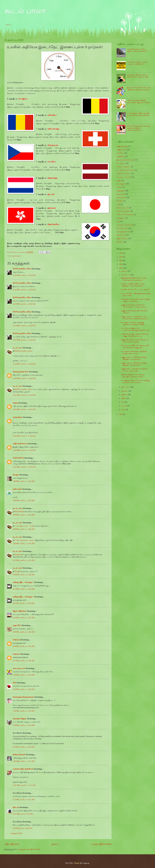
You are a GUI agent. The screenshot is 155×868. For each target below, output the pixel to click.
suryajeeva (18, 555)
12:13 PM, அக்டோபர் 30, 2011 (24, 304)
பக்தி (118, 204)
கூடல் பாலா (25, 11)
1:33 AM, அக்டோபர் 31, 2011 (24, 761)
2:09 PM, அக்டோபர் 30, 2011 (24, 529)
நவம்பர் (125, 271)
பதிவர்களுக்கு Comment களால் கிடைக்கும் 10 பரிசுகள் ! (139, 102)
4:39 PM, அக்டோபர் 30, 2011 (24, 632)
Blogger (77, 863)
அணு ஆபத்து (122, 146)
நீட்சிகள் (120, 201)
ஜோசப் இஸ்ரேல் (20, 611)
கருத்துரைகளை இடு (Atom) (29, 849)
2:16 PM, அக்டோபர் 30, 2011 (24, 575)
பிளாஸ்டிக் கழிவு (123, 211)
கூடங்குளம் (121, 184)
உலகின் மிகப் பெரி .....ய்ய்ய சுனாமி (135, 290)
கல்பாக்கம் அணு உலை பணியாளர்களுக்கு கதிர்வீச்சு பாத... (136, 329)
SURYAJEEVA (18, 458)
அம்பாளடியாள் (19, 668)
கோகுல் (16, 475)
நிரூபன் (16, 807)
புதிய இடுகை (12, 844)
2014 (121, 257)
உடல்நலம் (121, 163)
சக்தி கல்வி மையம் (20, 444)
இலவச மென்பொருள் (125, 160)
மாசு (118, 221)
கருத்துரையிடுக (16, 833)
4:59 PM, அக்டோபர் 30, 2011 (24, 646)
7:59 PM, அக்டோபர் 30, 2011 (24, 725)
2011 (121, 268)
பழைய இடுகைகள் (101, 844)
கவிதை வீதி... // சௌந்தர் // (23, 582)
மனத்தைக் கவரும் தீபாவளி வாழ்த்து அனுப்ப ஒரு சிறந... (135, 300)
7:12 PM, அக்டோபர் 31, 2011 (24, 800)
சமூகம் (119, 187)
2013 (121, 261)
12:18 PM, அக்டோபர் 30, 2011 (24, 364)
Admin (15, 403)
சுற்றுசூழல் (121, 191)
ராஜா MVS (17, 625)
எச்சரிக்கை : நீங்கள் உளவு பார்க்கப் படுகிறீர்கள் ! (137, 63)
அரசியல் (120, 153)
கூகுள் (119, 180)
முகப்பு (9, 25)
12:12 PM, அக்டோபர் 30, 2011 (24, 290)
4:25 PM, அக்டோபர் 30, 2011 (24, 618)
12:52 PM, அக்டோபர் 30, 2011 (24, 467)
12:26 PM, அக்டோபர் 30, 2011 (24, 409)
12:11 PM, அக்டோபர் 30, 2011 (24, 275)
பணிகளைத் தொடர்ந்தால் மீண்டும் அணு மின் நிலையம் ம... (135, 335)
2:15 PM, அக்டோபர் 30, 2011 (24, 560)
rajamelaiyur (18, 417)
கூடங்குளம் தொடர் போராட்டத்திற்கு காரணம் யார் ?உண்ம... (135, 381)
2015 (121, 253)
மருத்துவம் (121, 218)
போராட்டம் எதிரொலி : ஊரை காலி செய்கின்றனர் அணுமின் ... (135, 347)
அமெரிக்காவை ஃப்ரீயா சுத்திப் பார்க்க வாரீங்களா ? (137, 50)
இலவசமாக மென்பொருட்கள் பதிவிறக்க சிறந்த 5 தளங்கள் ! (139, 89)
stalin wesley (17, 489)
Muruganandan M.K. (21, 372)
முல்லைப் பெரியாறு (125, 225)
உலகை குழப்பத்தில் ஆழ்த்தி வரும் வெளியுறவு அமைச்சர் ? (138, 115)
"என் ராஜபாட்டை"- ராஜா (24, 526)
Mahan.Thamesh (19, 755)
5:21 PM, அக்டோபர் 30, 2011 (24, 661)
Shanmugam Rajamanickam (23, 697)
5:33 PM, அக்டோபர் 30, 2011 (24, 675)
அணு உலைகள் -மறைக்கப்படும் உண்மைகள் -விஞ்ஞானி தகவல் (135, 318)
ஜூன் (124, 398)
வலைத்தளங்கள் (123, 232)
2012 (121, 264)
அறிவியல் (121, 156)
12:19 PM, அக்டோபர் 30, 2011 (24, 378)
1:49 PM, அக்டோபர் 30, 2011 (24, 481)
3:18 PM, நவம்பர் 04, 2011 (23, 828)
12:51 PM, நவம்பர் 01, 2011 (23, 814)
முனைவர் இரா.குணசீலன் (23, 769)
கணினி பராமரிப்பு (124, 174)
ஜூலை (125, 395)
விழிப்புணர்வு (122, 239)
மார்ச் (124, 410)
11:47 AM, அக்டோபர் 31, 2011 (24, 785)
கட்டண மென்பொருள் (126, 170)
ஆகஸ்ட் (125, 391)
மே (123, 402)
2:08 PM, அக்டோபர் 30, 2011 (24, 515)
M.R (14, 683)
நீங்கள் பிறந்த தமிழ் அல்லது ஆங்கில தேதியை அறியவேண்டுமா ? (138, 128)
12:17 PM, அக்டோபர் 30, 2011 (24, 340)
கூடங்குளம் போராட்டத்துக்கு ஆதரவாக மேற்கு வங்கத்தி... (133, 323)
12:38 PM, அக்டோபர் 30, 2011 (24, 450)
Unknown (16, 640)
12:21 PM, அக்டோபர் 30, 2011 (24, 395)
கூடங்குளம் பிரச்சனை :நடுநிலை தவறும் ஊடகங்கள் (134, 352)
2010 (121, 414)
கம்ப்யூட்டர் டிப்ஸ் (124, 177)
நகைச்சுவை (121, 197)
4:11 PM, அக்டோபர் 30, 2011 (24, 589)
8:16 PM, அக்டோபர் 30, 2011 (24, 747)
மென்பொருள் (122, 228)
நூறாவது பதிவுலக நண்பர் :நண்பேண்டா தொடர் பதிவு (138, 76)
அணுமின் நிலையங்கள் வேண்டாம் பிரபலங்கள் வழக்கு (135, 341)
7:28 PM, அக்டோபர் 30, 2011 (24, 689)
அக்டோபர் (126, 275)
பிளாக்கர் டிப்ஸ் (123, 208)
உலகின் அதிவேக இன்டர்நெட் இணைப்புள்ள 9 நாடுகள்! (133, 285)
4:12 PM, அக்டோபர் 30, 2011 (24, 603)
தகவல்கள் (17, 256)
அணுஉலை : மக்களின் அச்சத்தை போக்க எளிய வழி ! (134, 370)
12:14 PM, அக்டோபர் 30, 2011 (24, 326)
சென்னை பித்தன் (20, 719)
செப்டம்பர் (126, 387)
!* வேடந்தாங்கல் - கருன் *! (25, 540)
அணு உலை (121, 150)
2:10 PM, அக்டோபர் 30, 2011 (24, 544)
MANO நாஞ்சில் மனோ (22, 269)
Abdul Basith (19, 512)
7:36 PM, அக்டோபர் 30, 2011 (24, 711)
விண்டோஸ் (121, 235)
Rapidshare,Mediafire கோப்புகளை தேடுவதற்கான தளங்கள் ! (134, 279)
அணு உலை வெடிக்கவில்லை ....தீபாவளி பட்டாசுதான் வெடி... (134, 306)
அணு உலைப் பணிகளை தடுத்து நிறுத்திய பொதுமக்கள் (134, 358)
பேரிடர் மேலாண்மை (125, 215)
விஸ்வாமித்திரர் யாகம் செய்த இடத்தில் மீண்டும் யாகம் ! (133, 376)
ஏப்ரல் (124, 406)
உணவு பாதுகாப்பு (124, 167)
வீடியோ (120, 242)
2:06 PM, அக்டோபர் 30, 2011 (24, 501)
